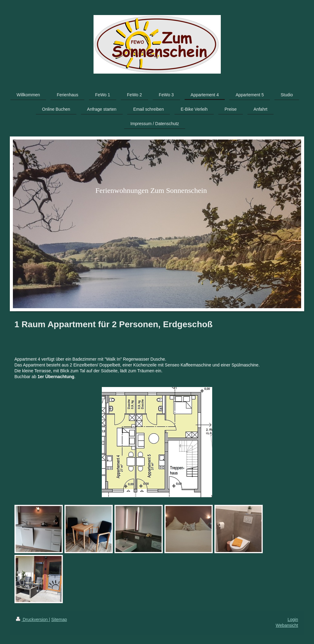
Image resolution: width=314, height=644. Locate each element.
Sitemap (59, 619)
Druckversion (32, 619)
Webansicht (287, 625)
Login (293, 619)
